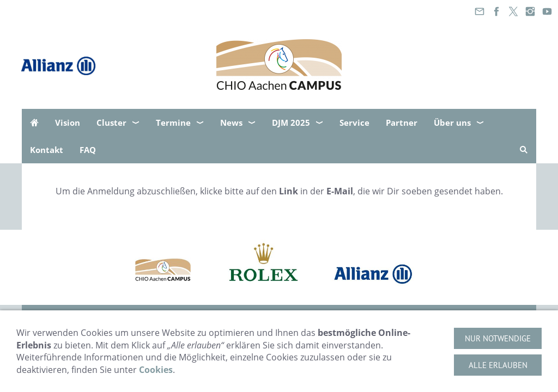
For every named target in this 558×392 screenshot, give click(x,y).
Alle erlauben (498, 365)
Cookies (156, 370)
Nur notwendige (498, 338)
